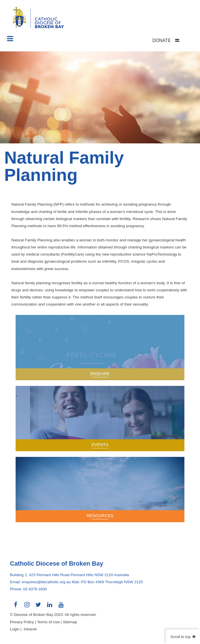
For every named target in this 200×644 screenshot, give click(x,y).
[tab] (173, 40)
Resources (100, 516)
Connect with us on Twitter (38, 607)
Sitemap (70, 622)
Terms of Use (48, 622)
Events (100, 445)
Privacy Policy (22, 622)
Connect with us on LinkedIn (50, 607)
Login (15, 629)
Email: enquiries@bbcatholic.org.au (40, 582)
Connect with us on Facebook (16, 607)
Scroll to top (180, 637)
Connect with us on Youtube (61, 607)
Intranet (30, 629)
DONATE (162, 40)
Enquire (100, 374)
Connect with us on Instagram (27, 607)
